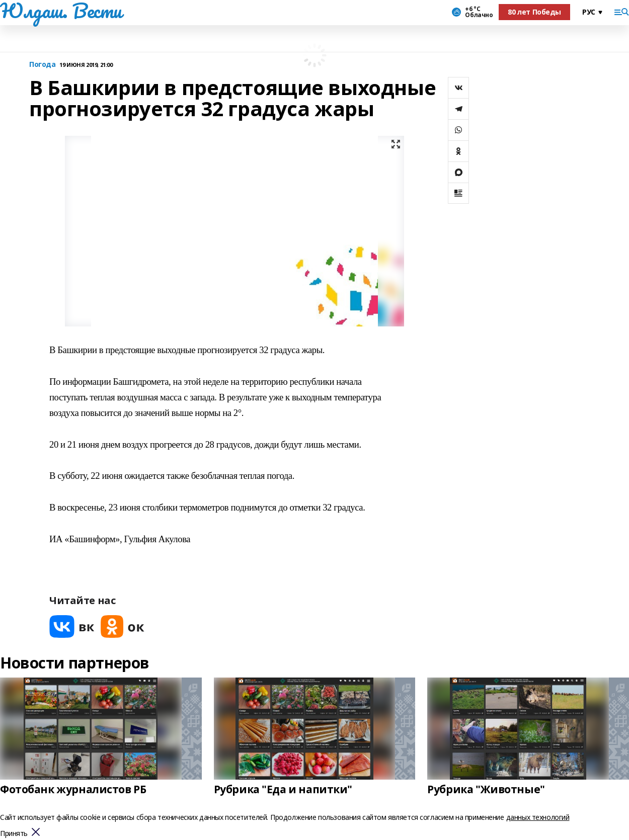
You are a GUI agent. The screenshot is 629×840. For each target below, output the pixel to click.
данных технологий (538, 817)
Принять (14, 834)
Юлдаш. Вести (61, 11)
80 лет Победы (534, 12)
